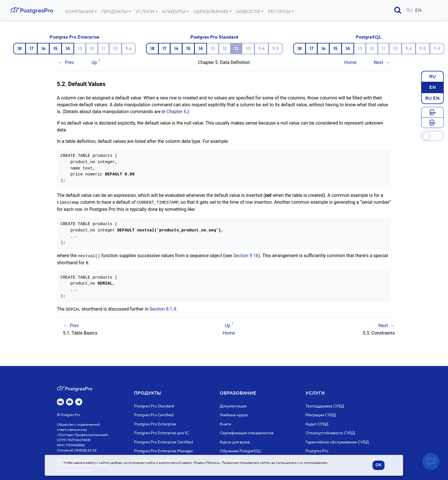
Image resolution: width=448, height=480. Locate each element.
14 (68, 49)
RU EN (432, 98)
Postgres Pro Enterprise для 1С (161, 433)
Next (378, 62)
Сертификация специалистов (247, 433)
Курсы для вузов (235, 442)
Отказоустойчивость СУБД (330, 433)
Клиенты (174, 12)
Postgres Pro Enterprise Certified (163, 442)
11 (103, 49)
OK (379, 465)
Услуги (145, 12)
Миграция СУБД (321, 415)
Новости (248, 12)
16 (43, 49)
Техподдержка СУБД (325, 406)
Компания (79, 12)
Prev (69, 62)
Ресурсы (279, 12)
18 (19, 49)
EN (418, 10)
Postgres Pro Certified (154, 415)
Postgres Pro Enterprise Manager (164, 451)
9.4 (437, 49)
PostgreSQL (369, 37)
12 (92, 49)
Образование (211, 12)
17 (31, 49)
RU (410, 10)
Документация (233, 406)
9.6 (129, 49)
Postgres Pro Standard (214, 37)
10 (115, 49)
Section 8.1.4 (163, 308)
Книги (225, 424)
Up (94, 62)
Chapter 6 (176, 112)
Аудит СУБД (317, 424)
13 (80, 49)
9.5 (276, 49)
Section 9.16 (246, 255)
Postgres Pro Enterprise (74, 37)
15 (55, 49)
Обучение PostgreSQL (241, 451)
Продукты (114, 12)
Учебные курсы (234, 415)
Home (350, 62)
